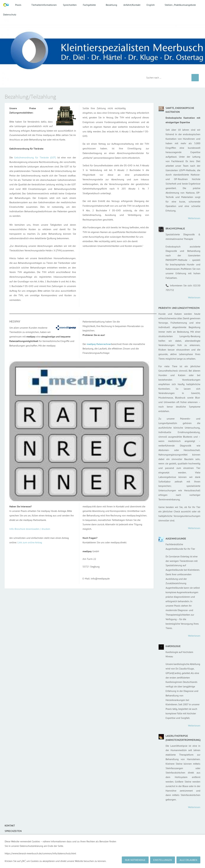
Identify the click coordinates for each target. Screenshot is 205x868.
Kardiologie (173, 646)
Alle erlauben (188, 860)
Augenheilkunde (176, 538)
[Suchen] (167, 78)
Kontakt (10, 825)
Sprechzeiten (13, 831)
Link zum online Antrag (30, 542)
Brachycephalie (175, 228)
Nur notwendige (135, 860)
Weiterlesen (194, 218)
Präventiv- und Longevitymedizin (179, 308)
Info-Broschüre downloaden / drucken (30, 529)
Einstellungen (163, 860)
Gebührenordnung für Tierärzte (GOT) (35, 157)
